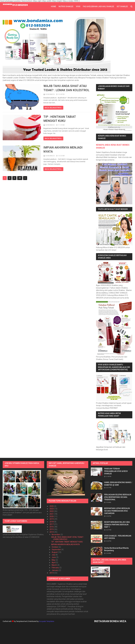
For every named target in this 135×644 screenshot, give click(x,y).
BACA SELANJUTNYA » (53, 108)
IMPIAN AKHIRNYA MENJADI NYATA (65, 544)
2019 (52, 519)
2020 (52, 516)
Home (53, 6)
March (54, 565)
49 (20, 178)
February (55, 568)
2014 (52, 532)
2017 (52, 524)
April (54, 562)
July (54, 555)
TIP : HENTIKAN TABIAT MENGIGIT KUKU (67, 542)
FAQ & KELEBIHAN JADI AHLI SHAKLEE (99, 6)
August (55, 552)
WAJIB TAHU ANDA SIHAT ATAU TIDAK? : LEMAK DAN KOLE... (68, 538)
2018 (52, 522)
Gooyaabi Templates (47, 621)
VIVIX (78, 6)
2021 (52, 514)
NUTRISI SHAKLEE (66, 6)
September (56, 550)
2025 (52, 506)
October (55, 547)
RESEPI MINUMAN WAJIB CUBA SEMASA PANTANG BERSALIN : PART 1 (117, 525)
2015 (52, 529)
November (56, 535)
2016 (52, 527)
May (54, 560)
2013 (52, 573)
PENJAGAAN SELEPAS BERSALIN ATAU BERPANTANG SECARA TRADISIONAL (118, 497)
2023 (52, 509)
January (55, 570)
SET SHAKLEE (122, 6)
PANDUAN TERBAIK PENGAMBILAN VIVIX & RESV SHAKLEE (116, 471)
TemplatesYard (22, 621)
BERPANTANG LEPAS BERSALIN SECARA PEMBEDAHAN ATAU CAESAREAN (117, 511)
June (54, 557)
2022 (52, 511)
